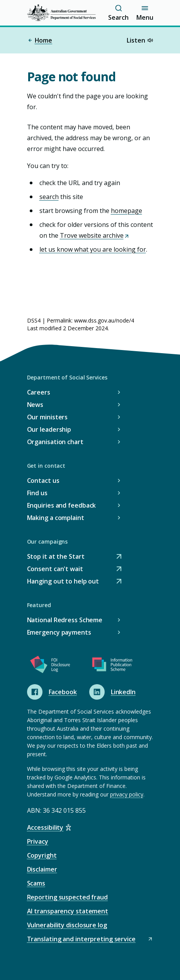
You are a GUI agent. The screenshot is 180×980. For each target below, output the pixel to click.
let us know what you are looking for (93, 249)
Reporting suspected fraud (68, 897)
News (35, 405)
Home (40, 40)
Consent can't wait (55, 569)
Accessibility (45, 827)
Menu (145, 13)
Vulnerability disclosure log (67, 925)
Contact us (43, 481)
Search (118, 13)
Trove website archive (95, 235)
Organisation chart (55, 442)
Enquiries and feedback (62, 505)
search (49, 197)
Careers (39, 392)
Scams (36, 883)
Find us (37, 493)
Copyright (42, 855)
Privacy (38, 841)
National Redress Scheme (65, 620)
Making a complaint (56, 518)
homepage (127, 211)
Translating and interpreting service (90, 939)
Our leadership (49, 429)
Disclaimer (42, 869)
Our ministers (48, 417)
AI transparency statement (68, 911)
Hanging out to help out (63, 581)
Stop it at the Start (56, 557)
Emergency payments (59, 632)
